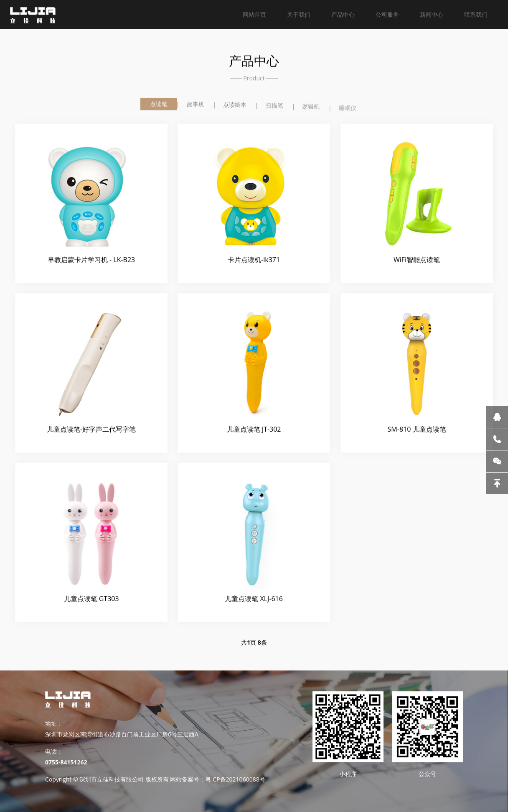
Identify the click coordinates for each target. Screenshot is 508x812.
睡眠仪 (348, 112)
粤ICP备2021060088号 (235, 779)
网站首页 (254, 14)
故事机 (196, 105)
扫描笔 (274, 107)
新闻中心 (432, 14)
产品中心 (343, 14)
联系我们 (476, 14)
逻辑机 (311, 109)
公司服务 (387, 14)
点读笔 (159, 104)
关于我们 (299, 14)
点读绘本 (235, 106)
